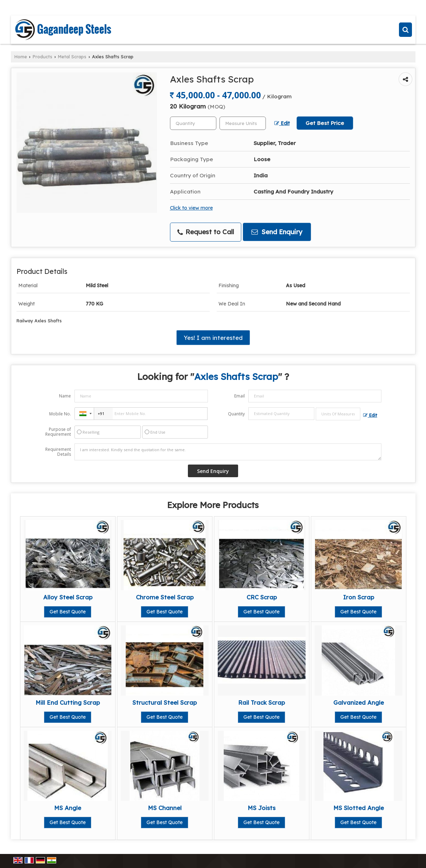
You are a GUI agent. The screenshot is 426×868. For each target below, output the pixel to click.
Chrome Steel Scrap (165, 597)
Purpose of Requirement (58, 432)
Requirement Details (58, 452)
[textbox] (243, 123)
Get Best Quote (68, 612)
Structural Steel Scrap (165, 702)
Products (42, 57)
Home (21, 57)
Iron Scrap (359, 597)
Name (65, 396)
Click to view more (191, 208)
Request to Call (206, 232)
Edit (282, 123)
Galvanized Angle (359, 702)
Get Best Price (325, 123)
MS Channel (165, 808)
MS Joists (261, 808)
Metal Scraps (72, 57)
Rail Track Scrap (261, 702)
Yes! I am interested (213, 338)
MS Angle (68, 808)
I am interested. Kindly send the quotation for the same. (228, 452)
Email (240, 396)
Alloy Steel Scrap (68, 597)
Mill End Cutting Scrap (68, 702)
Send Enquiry (277, 232)
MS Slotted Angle (359, 808)
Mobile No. (60, 414)
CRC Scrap (262, 597)
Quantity (236, 414)
